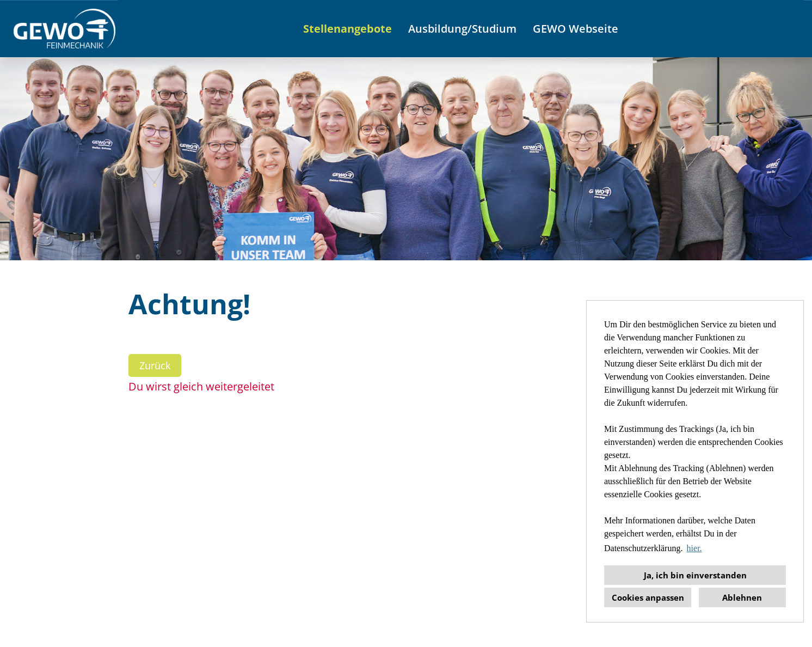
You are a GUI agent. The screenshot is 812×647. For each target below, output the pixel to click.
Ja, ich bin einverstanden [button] (695, 575)
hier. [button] (694, 548)
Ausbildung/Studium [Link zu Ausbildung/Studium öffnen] (462, 29)
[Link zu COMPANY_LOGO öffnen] (64, 29)
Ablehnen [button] (742, 597)
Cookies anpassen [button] (648, 597)
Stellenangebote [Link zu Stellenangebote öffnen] (347, 29)
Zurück (155, 365)
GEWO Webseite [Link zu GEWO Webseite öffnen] (576, 29)
